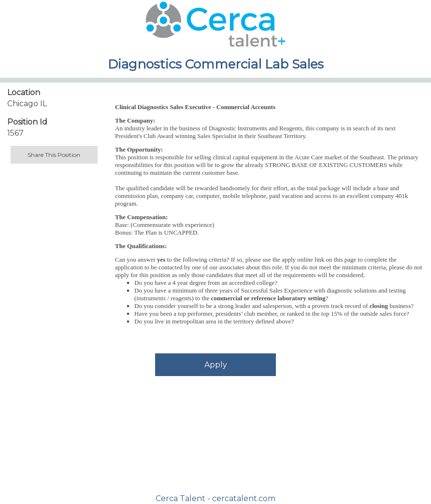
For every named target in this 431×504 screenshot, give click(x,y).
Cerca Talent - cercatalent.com (215, 498)
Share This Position (54, 155)
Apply (216, 365)
